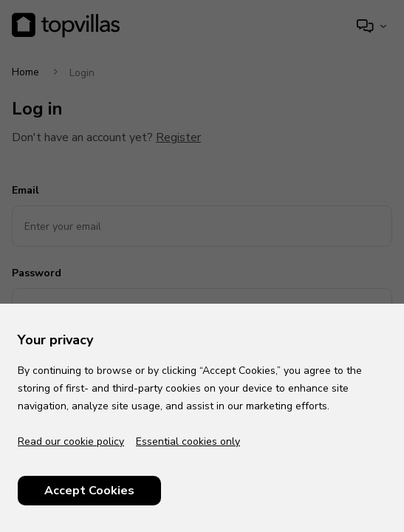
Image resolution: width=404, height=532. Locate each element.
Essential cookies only (188, 441)
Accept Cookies (89, 491)
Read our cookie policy (71, 441)
